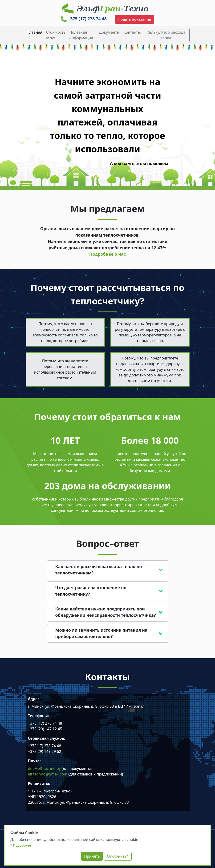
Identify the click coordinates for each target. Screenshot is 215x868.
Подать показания (134, 19)
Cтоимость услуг (56, 35)
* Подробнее (21, 845)
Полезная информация (81, 35)
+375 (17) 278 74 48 (84, 19)
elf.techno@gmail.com (48, 774)
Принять (92, 856)
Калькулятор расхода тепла (166, 35)
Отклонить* (118, 856)
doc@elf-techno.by (44, 768)
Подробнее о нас (107, 254)
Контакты (132, 32)
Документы (109, 32)
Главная (35, 32)
